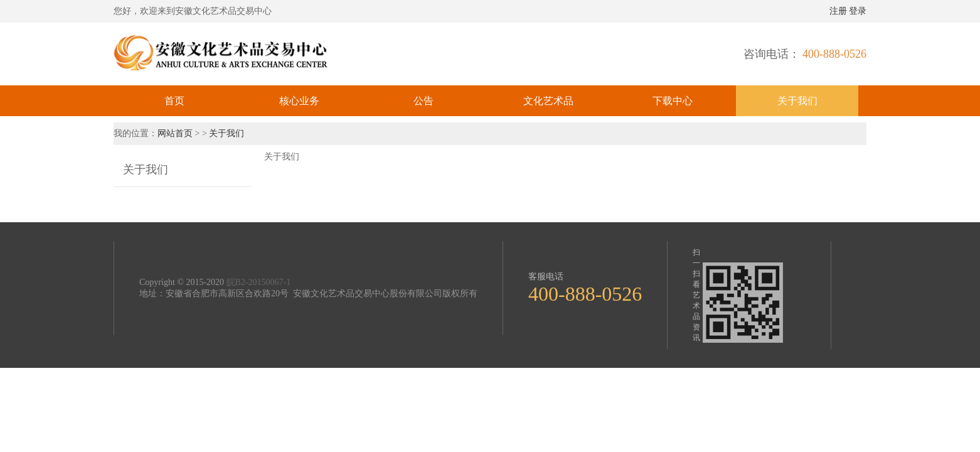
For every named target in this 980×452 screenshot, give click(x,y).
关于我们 (797, 101)
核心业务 (299, 101)
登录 (858, 11)
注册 (838, 11)
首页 (174, 101)
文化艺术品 (548, 101)
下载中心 (673, 101)
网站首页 (176, 133)
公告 (423, 101)
